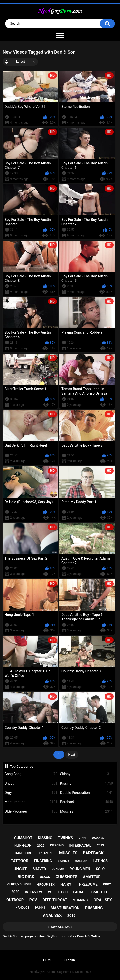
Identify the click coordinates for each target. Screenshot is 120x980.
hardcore (23, 853)
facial (79, 892)
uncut (20, 869)
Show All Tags (60, 927)
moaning (80, 900)
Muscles (86, 811)
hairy (66, 884)
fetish (62, 892)
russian (81, 861)
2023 (100, 845)
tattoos (20, 861)
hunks (40, 908)
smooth (99, 892)
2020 (15, 892)
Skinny (86, 774)
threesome (87, 884)
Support (70, 960)
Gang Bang (31, 774)
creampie (45, 853)
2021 (82, 838)
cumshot (23, 838)
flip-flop (23, 845)
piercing (57, 845)
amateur (92, 877)
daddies (98, 838)
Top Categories (22, 766)
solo (100, 869)
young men (80, 869)
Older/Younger (31, 811)
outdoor (15, 900)
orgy (107, 884)
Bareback (86, 802)
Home (48, 960)
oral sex (103, 900)
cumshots (67, 877)
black (45, 877)
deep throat (55, 900)
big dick (26, 877)
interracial (80, 845)
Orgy (31, 793)
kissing (45, 838)
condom (58, 869)
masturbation (65, 908)
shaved (39, 869)
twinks (66, 838)
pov (33, 900)
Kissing (86, 783)
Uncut (31, 783)
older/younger (19, 884)
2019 (71, 916)
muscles (68, 853)
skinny (64, 861)
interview (33, 892)
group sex (46, 885)
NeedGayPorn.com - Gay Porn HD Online (57, 972)
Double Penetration (86, 793)
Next (71, 754)
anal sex (52, 916)
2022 (41, 845)
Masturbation (31, 802)
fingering (43, 861)
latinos (100, 861)
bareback (93, 853)
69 (49, 892)
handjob (22, 908)
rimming (94, 908)
